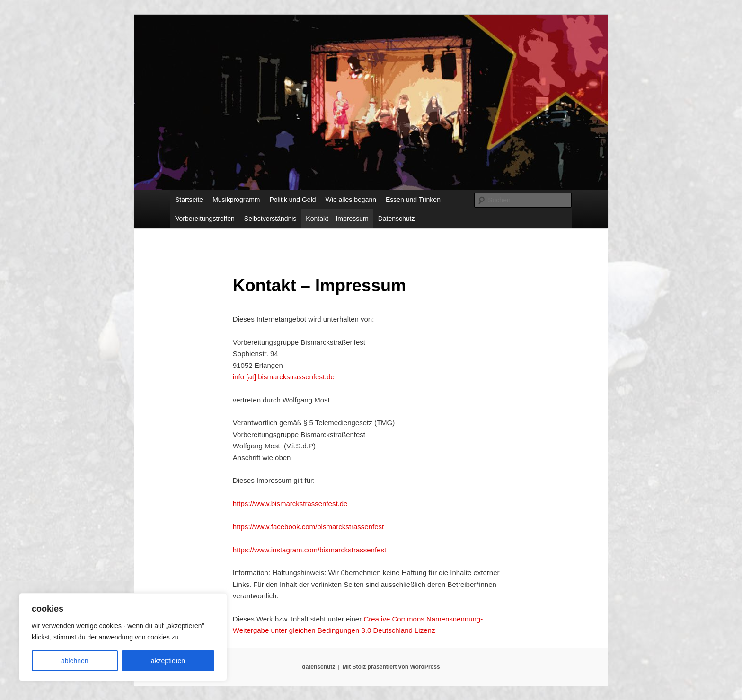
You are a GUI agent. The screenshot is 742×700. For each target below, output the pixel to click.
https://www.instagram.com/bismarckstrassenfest (309, 550)
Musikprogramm (236, 200)
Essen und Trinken (413, 200)
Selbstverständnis (270, 219)
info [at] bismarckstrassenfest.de (284, 377)
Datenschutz (397, 219)
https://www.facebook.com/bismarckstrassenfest (308, 527)
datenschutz (318, 667)
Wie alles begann (351, 200)
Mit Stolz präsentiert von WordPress (391, 667)
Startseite (189, 200)
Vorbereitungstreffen (205, 219)
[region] (123, 637)
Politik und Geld (293, 200)
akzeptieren (168, 661)
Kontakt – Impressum (337, 219)
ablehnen (75, 661)
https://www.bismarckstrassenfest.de (290, 503)
